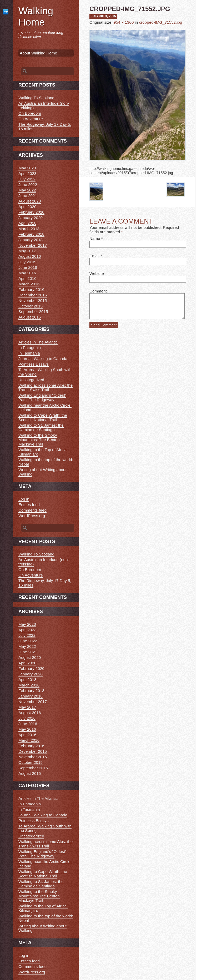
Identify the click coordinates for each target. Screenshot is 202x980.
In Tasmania (29, 353)
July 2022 (27, 179)
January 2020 (31, 218)
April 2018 (27, 223)
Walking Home (36, 16)
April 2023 (27, 173)
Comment (98, 291)
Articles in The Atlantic (38, 342)
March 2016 (29, 284)
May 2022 (27, 190)
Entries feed (29, 505)
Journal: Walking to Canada (43, 359)
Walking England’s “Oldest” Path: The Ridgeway (42, 397)
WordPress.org (32, 516)
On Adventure (31, 119)
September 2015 (33, 312)
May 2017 (27, 251)
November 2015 (33, 300)
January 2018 (31, 240)
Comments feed (32, 510)
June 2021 (28, 196)
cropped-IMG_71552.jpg (161, 22)
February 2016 (31, 289)
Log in (24, 499)
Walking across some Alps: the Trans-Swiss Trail (46, 387)
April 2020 (27, 207)
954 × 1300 (124, 22)
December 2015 (33, 295)
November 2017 (33, 245)
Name (95, 238)
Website (97, 273)
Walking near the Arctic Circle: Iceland (45, 407)
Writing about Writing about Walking (42, 472)
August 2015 (30, 317)
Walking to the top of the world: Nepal (46, 462)
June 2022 (28, 185)
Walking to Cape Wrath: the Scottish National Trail (43, 417)
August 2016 (30, 256)
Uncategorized (31, 380)
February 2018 (31, 234)
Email (94, 256)
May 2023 (27, 168)
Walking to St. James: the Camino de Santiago (41, 427)
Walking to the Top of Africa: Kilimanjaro (43, 452)
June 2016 (28, 267)
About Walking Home (38, 53)
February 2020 (31, 212)
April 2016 (27, 278)
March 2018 (29, 229)
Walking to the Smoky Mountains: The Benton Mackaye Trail (39, 440)
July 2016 (27, 262)
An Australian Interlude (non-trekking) (44, 105)
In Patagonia (30, 348)
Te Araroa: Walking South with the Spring (45, 372)
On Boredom (30, 113)
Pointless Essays (34, 364)
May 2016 (27, 273)
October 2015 (31, 306)
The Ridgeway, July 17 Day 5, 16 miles (45, 127)
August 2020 (30, 201)
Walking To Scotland (36, 98)
